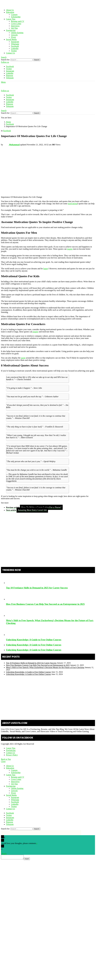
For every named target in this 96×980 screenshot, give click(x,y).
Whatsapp (15, 44)
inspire (70, 249)
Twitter (14, 51)
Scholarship (16, 17)
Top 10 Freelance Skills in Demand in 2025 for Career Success (37, 588)
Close (3, 761)
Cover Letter (16, 24)
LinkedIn (15, 48)
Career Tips (11, 19)
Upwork (14, 35)
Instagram (15, 42)
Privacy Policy (12, 755)
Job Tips (14, 28)
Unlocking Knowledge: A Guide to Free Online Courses (34, 640)
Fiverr (13, 37)
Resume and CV (18, 21)
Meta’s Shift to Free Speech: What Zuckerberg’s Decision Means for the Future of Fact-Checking (45, 667)
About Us (10, 10)
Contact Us (11, 53)
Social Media (11, 39)
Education (10, 12)
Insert (29, 860)
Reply (4, 854)
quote (23, 358)
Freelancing (11, 30)
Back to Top (6, 759)
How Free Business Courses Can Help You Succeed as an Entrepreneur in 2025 (45, 604)
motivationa (73, 204)
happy (46, 269)
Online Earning (17, 33)
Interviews (15, 26)
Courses (14, 15)
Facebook (15, 46)
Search (37, 60)
